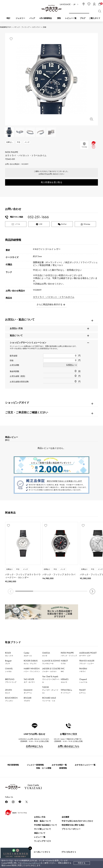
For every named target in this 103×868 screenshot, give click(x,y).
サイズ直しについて (43, 829)
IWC (63, 670)
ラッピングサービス (43, 841)
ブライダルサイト (69, 852)
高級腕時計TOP (5, 27)
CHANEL (9, 670)
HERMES (65, 681)
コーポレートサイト (42, 852)
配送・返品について (43, 821)
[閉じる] (30, 848)
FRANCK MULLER (87, 662)
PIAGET (82, 691)
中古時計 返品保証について (46, 825)
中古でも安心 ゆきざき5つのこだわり (77, 821)
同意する (82, 863)
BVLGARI (28, 699)
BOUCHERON (11, 699)
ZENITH (9, 691)
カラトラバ (36, 27)
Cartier (28, 654)
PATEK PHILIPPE (69, 654)
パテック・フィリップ (21, 27)
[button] (92, 591)
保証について (40, 833)
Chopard (83, 681)
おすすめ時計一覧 (59, 765)
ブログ (83, 18)
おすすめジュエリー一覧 (85, 765)
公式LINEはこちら (34, 746)
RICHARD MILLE (49, 699)
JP (74, 4)
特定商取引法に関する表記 (73, 825)
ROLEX (9, 654)
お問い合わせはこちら (69, 746)
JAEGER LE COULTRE (51, 670)
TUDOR (50, 690)
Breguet (8, 662)
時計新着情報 (13, 765)
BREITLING (11, 681)
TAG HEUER (29, 681)
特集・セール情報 (44, 768)
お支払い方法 (40, 817)
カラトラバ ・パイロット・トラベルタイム (54, 297)
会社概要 (65, 817)
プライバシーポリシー (31, 863)
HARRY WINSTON (32, 670)
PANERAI (83, 670)
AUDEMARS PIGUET (88, 654)
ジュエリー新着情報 (35, 765)
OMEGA (46, 654)
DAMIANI (28, 691)
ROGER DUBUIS (31, 662)
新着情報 (63, 768)
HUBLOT (64, 662)
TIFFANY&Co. (67, 691)
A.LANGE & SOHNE (51, 662)
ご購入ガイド (95, 18)
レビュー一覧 (40, 837)
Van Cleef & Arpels (51, 679)
